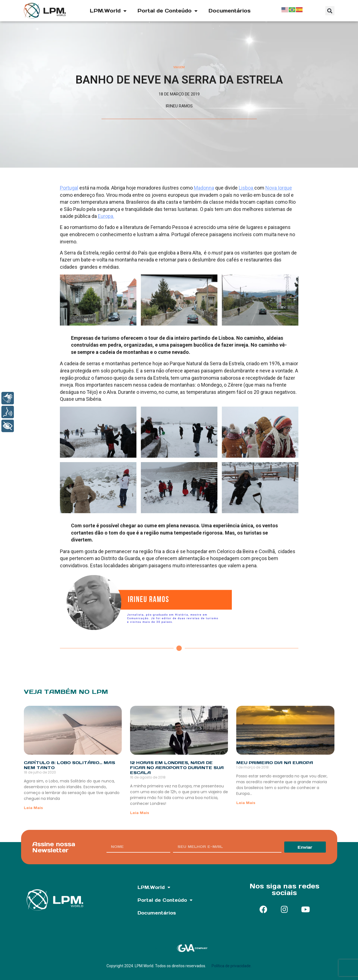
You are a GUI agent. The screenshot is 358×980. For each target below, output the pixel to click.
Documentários (230, 11)
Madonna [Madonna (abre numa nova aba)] (204, 188)
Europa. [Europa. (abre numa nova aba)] (106, 216)
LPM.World (108, 11)
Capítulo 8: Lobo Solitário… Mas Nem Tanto (69, 765)
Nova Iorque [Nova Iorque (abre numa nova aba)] (279, 188)
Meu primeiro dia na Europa (275, 763)
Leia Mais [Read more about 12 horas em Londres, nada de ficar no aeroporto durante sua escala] (140, 813)
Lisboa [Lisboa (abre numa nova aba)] (247, 188)
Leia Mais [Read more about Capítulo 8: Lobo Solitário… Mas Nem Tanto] (33, 808)
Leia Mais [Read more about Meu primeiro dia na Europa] (246, 803)
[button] (330, 11)
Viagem (179, 67)
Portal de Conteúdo (167, 11)
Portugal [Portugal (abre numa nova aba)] (69, 188)
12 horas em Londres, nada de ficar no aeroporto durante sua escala (177, 768)
